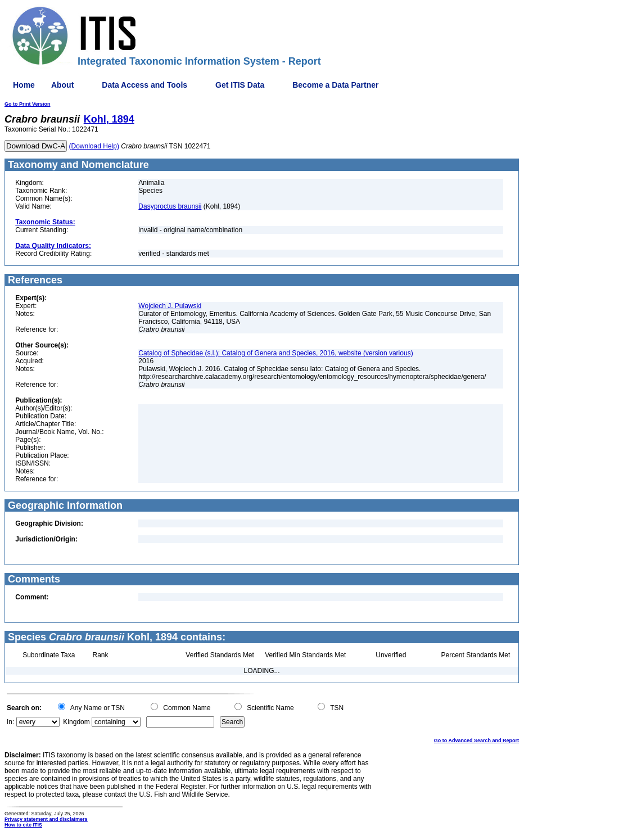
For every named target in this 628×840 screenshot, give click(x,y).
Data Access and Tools (144, 85)
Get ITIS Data (240, 85)
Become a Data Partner (335, 85)
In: (10, 722)
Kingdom (76, 722)
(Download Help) (94, 146)
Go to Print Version (28, 104)
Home (24, 85)
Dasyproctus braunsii (170, 206)
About (62, 85)
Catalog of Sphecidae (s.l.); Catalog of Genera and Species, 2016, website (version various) (275, 353)
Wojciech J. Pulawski (170, 306)
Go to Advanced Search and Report (476, 740)
